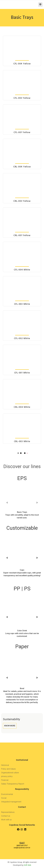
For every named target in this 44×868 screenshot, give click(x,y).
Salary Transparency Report (13, 784)
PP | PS (22, 589)
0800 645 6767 (22, 846)
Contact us (6, 816)
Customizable (22, 528)
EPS (22, 478)
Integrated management (11, 802)
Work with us (6, 820)
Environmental (7, 794)
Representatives (8, 812)
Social (4, 798)
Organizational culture (10, 773)
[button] (7, 503)
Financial (5, 780)
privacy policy (7, 776)
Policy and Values (8, 769)
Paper (22, 646)
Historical (5, 765)
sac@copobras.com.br (22, 848)
